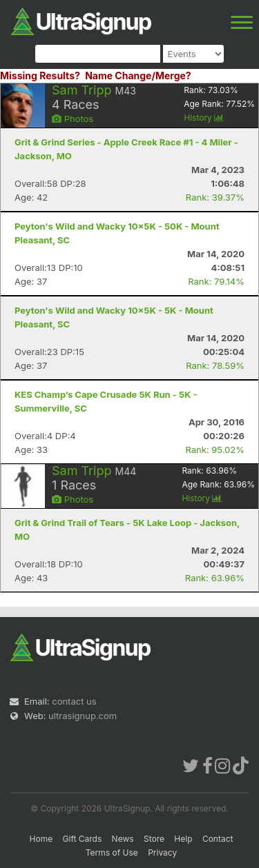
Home (41, 839)
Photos (73, 119)
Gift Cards (83, 839)
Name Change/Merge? (138, 75)
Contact (218, 839)
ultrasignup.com (83, 716)
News (123, 839)
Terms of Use (112, 852)
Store (154, 839)
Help (183, 839)
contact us (74, 701)
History (204, 118)
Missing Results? (40, 75)
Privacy (162, 852)
